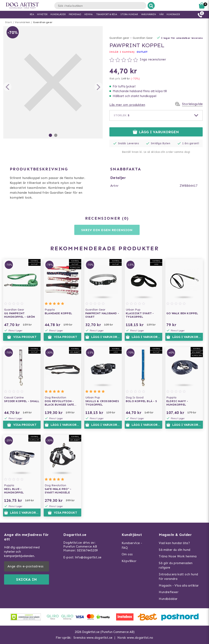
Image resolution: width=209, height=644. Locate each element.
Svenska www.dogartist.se (93, 638)
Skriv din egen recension (107, 230)
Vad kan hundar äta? (174, 543)
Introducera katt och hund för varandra (178, 577)
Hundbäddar (168, 599)
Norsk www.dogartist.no (135, 638)
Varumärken (22, 22)
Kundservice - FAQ (132, 545)
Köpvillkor (129, 561)
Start (8, 22)
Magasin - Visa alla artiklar (179, 586)
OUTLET (142, 52)
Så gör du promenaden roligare (176, 565)
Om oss (127, 554)
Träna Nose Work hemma (178, 556)
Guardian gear (43, 22)
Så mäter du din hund (175, 550)
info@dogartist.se (88, 557)
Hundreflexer (169, 592)
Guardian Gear (143, 38)
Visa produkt (22, 337)
